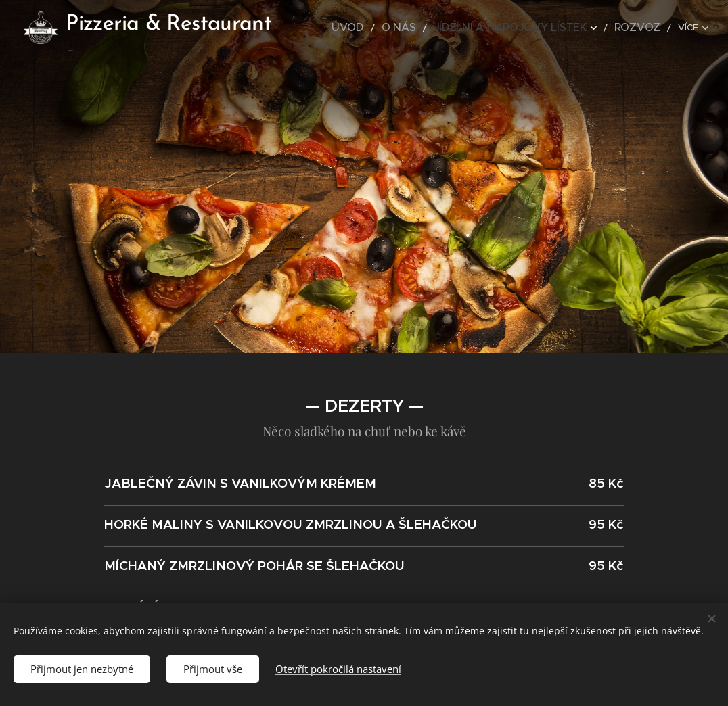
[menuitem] (386, 28)
